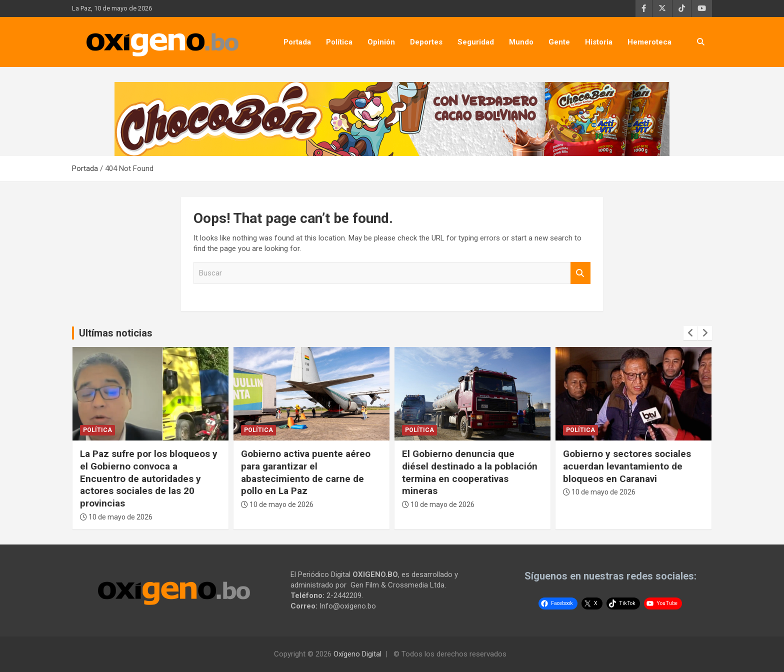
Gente (559, 42)
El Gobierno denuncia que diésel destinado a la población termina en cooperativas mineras (470, 472)
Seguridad (476, 42)
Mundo (521, 42)
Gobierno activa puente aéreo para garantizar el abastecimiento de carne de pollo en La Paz (306, 472)
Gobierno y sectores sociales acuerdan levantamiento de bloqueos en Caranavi (627, 466)
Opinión (381, 42)
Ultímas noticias (116, 333)
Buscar (580, 273)
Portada (297, 42)
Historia (599, 42)
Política (339, 42)
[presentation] (690, 333)
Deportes (426, 42)
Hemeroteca (649, 42)
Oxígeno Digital (357, 654)
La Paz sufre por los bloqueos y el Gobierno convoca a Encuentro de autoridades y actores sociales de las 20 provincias (149, 478)
